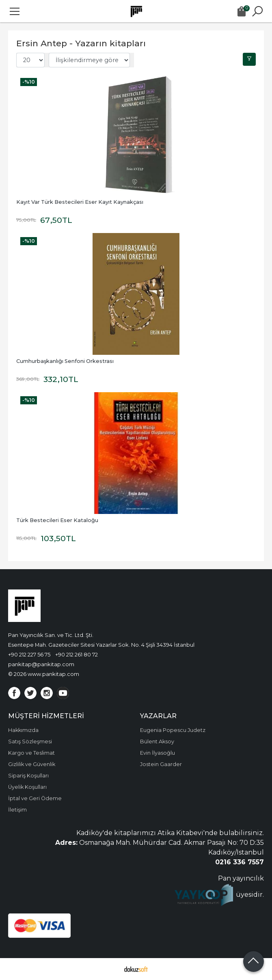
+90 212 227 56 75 (29, 654)
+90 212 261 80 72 (77, 654)
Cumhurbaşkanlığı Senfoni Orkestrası (65, 361)
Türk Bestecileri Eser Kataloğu (57, 520)
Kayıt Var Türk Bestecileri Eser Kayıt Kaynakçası (80, 202)
